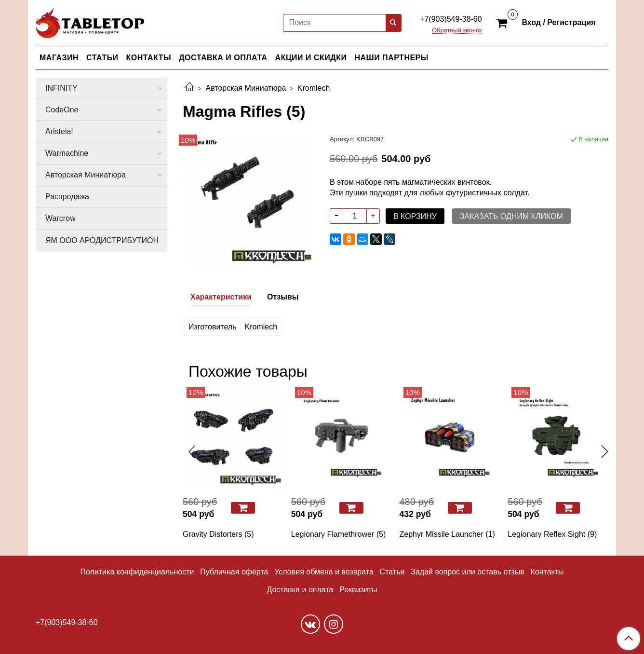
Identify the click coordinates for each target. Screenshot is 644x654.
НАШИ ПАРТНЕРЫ (391, 58)
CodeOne (62, 110)
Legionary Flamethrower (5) (339, 534)
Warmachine (67, 153)
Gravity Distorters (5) (218, 534)
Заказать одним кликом (511, 216)
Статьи (392, 572)
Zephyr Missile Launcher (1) (447, 534)
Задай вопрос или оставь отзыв (467, 572)
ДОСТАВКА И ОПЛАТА (223, 58)
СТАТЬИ (102, 58)
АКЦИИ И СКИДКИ (311, 58)
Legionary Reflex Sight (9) (552, 534)
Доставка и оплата (300, 590)
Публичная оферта (234, 572)
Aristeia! (59, 131)
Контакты (547, 572)
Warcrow (60, 218)
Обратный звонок (457, 31)
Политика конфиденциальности (137, 572)
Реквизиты (358, 590)
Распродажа (67, 197)
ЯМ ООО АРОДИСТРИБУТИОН (102, 240)
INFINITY (61, 88)
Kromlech (314, 88)
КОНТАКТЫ (149, 58)
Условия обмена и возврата (324, 572)
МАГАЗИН (59, 58)
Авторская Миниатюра (246, 88)
